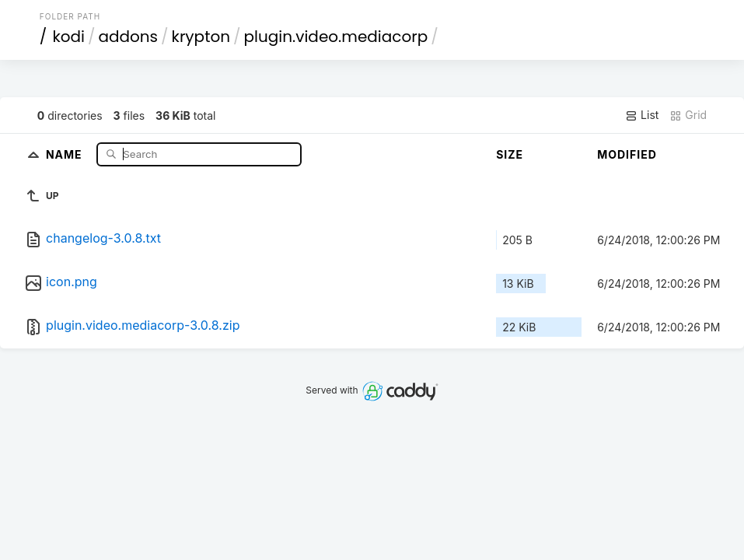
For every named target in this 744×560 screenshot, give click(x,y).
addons (128, 37)
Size (510, 154)
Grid (688, 115)
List (642, 115)
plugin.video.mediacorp (336, 37)
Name (66, 154)
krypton (201, 37)
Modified (627, 154)
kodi (68, 37)
